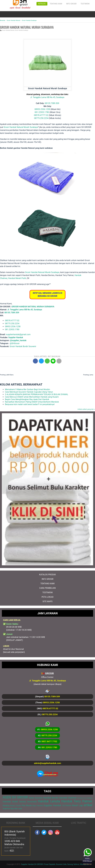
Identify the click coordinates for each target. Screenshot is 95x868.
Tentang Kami (56, 4)
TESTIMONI (48, 592)
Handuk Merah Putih (17, 278)
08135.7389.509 (52, 103)
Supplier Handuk (16, 337)
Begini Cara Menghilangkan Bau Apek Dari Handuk (27, 399)
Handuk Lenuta (49, 801)
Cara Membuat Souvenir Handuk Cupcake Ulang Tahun (29, 392)
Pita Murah (27, 806)
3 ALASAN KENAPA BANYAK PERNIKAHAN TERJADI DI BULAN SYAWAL (37, 394)
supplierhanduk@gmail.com (18, 334)
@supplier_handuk (18, 340)
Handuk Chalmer (68, 798)
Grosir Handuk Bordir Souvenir (23, 346)
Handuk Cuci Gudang (85, 798)
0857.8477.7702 (49, 741)
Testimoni (85, 4)
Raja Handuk (38, 806)
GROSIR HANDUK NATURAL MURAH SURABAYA (33, 307)
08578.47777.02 (41, 115)
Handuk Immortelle (28, 802)
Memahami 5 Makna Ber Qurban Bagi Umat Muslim (27, 389)
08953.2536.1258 (42, 109)
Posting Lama (88, 375)
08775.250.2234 (41, 118)
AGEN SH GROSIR (15, 797)
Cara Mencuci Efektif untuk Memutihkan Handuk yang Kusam (32, 397)
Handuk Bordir (51, 798)
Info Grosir (71, 4)
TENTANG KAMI (47, 584)
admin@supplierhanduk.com (47, 763)
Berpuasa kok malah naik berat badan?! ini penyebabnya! (30, 404)
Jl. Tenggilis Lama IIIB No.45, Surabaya (47, 97)
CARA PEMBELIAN (47, 588)
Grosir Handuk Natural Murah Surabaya (21, 127)
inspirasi (6, 808)
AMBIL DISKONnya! (88, 860)
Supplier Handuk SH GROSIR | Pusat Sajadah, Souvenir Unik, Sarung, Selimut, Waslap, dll (55, 864)
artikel (88, 805)
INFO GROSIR (47, 579)
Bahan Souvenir (36, 798)
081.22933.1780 (42, 112)
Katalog (42, 4)
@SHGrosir (15, 343)
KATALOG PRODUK (48, 575)
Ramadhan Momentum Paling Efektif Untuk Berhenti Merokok (32, 402)
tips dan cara (16, 808)
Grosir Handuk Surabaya (21, 30)
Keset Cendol (16, 806)
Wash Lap (77, 805)
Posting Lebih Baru (7, 375)
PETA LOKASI (47, 597)
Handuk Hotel (10, 802)
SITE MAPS (47, 601)
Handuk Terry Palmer (77, 801)
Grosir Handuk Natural (8, 30)
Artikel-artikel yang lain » (86, 409)
